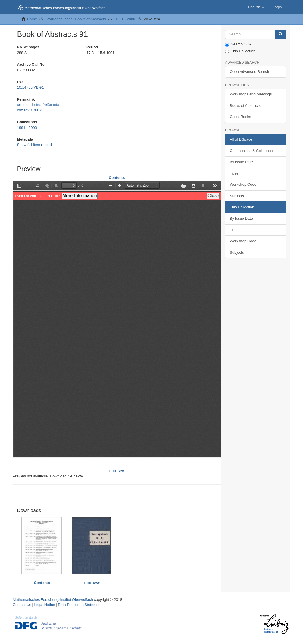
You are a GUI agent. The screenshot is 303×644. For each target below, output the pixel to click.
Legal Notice (44, 605)
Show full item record (34, 145)
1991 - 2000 (125, 19)
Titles (234, 173)
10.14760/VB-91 (31, 87)
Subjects (237, 196)
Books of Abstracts (245, 106)
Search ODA (238, 44)
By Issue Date (241, 162)
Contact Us (22, 605)
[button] (256, 7)
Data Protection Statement (80, 605)
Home (32, 19)
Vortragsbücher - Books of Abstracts (76, 19)
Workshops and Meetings (251, 94)
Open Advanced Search (249, 72)
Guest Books (240, 117)
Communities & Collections (252, 151)
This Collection (240, 51)
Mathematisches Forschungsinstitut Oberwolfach (53, 600)
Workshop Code (243, 184)
